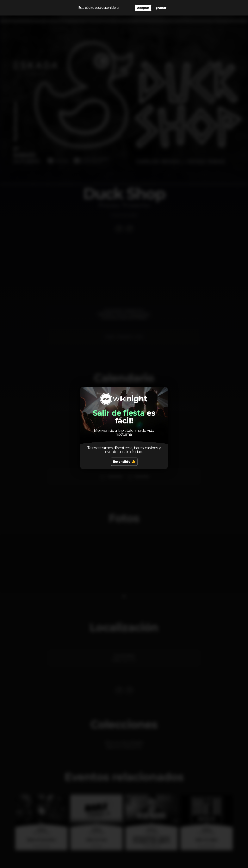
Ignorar (160, 8)
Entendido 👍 (124, 462)
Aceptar (143, 8)
